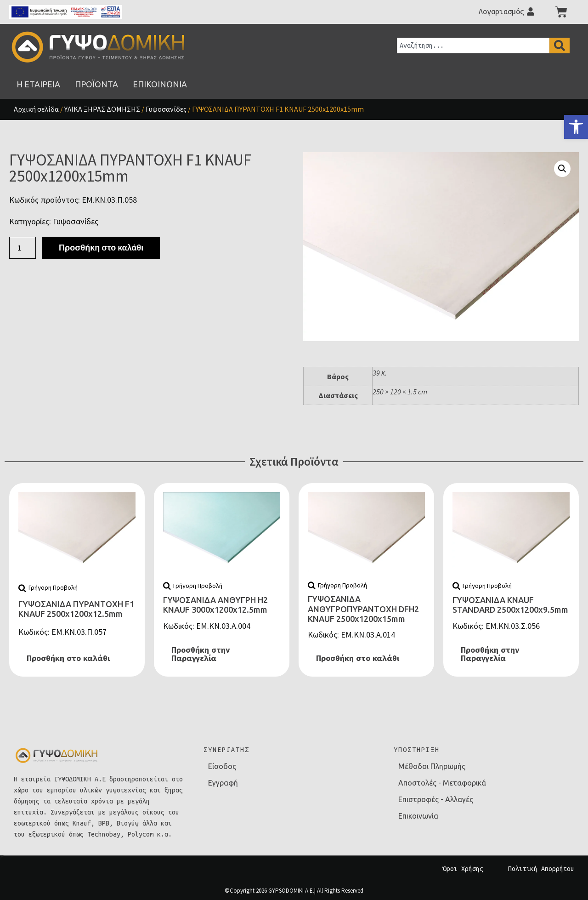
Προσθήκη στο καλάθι (101, 248)
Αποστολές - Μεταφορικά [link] (442, 783)
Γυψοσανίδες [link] (166, 109)
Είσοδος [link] (222, 766)
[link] (576, 127)
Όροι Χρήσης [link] (463, 869)
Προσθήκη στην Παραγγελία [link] (201, 654)
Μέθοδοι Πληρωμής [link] (432, 766)
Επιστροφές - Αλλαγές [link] (436, 799)
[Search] (560, 46)
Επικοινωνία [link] (418, 816)
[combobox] (473, 46)
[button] (562, 169)
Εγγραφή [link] (223, 783)
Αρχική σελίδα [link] (36, 109)
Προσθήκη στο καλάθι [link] (68, 658)
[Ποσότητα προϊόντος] (23, 248)
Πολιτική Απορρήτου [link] (541, 869)
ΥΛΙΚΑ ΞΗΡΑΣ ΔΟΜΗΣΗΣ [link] (102, 109)
